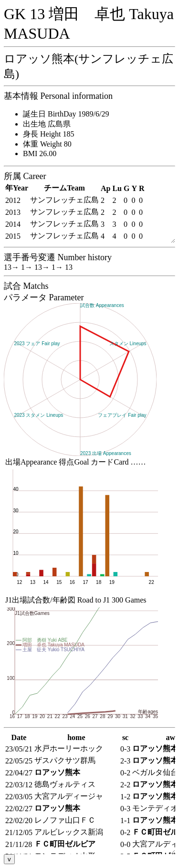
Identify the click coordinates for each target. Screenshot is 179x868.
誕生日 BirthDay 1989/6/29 (66, 114)
